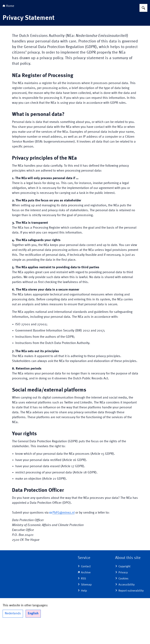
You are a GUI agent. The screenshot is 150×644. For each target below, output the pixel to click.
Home (8, 27)
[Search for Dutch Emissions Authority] (143, 28)
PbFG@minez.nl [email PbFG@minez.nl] (62, 533)
